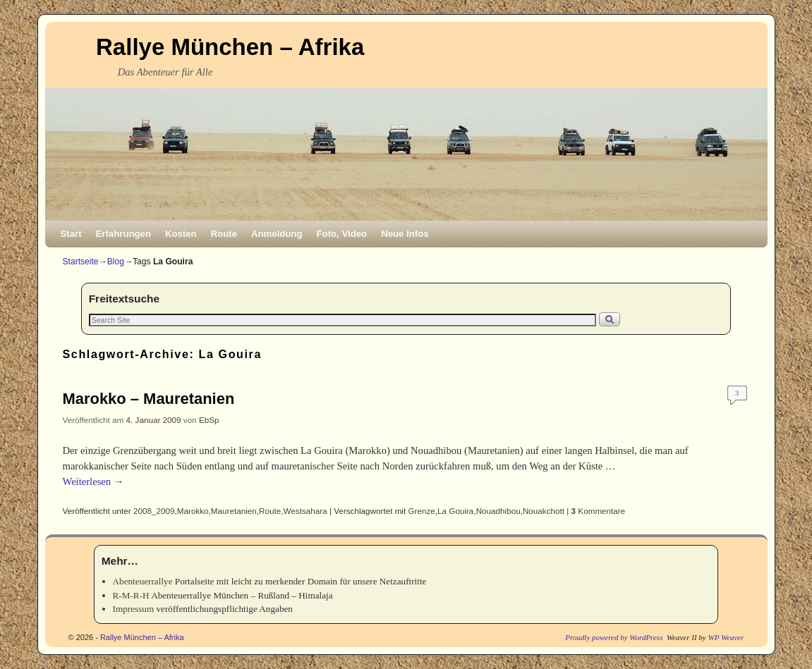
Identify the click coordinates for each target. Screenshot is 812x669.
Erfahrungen (123, 234)
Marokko (193, 511)
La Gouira (455, 511)
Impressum (134, 609)
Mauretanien (234, 511)
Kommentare (599, 511)
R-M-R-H (131, 595)
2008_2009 (154, 511)
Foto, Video (342, 234)
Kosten (181, 234)
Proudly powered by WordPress (614, 637)
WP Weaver (726, 637)
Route (224, 234)
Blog (116, 262)
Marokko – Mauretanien (149, 399)
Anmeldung (277, 234)
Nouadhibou (498, 511)
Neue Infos (405, 234)
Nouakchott (544, 511)
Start (71, 234)
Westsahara (305, 511)
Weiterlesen (93, 481)
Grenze (421, 511)
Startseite (81, 262)
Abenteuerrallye (143, 581)
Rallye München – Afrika (230, 47)
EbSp (209, 420)
